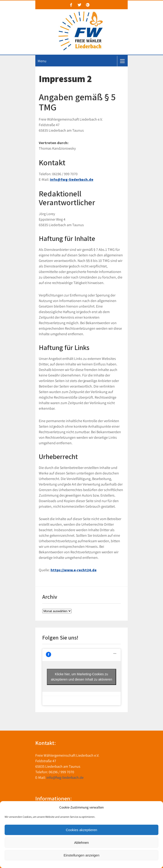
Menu (42, 61)
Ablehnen (81, 843)
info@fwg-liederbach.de (72, 179)
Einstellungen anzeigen (81, 855)
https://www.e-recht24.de (74, 570)
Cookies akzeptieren (81, 830)
